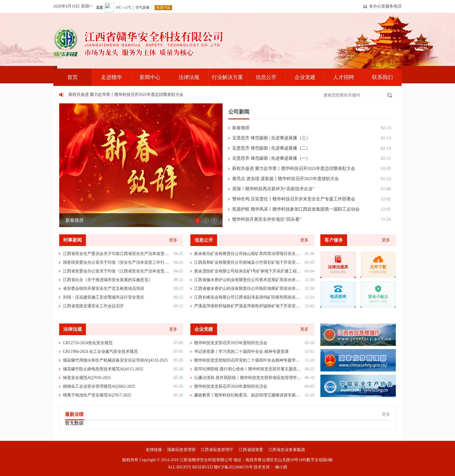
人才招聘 (344, 77)
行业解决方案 (228, 77)
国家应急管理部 (181, 450)
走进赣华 (111, 77)
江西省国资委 (251, 450)
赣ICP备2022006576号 (233, 467)
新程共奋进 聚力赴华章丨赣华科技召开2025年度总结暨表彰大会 (127, 95)
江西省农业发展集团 (287, 450)
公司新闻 (239, 112)
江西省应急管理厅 (217, 450)
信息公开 (266, 77)
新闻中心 (150, 77)
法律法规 (189, 77)
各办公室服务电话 (385, 6)
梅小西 (281, 467)
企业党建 (305, 77)
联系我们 (382, 77)
